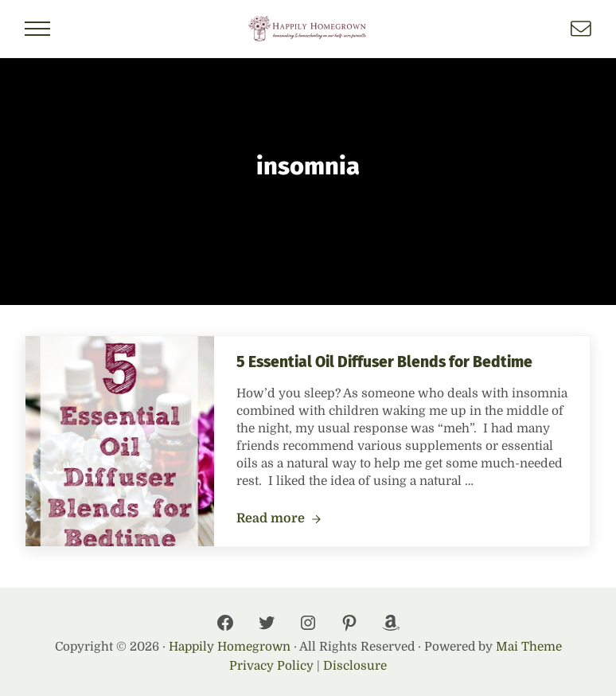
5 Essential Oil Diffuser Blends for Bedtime (384, 362)
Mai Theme (529, 647)
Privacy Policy (271, 666)
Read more (279, 519)
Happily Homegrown (230, 647)
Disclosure (355, 666)
